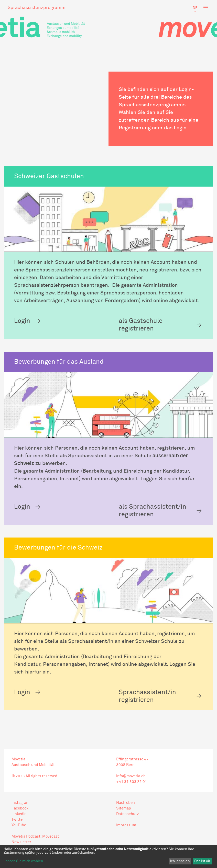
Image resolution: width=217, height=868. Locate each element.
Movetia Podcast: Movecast (35, 836)
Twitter (18, 820)
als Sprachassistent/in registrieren (153, 511)
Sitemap (124, 808)
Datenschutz (128, 814)
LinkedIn (19, 814)
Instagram (20, 803)
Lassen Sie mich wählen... (25, 861)
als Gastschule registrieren (141, 325)
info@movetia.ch (131, 776)
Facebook (20, 808)
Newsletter (21, 842)
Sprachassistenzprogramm (37, 8)
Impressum (126, 825)
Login (22, 321)
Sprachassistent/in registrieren (147, 696)
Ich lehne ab (180, 861)
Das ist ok (202, 861)
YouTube (19, 825)
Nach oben (126, 803)
